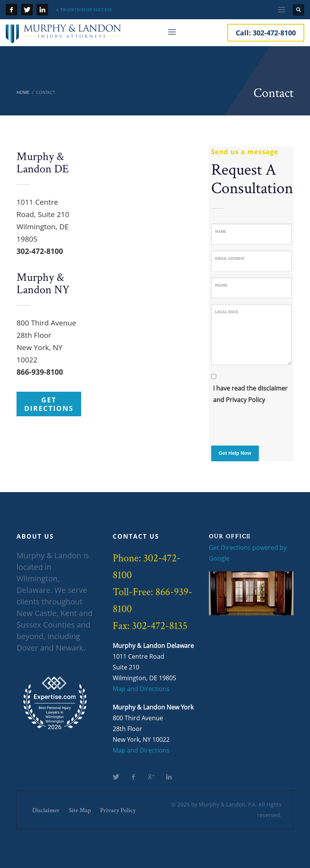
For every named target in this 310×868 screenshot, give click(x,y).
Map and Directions (141, 689)
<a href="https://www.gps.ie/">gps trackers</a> (143, 215)
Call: (266, 33)
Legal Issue (227, 312)
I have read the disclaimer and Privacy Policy (250, 394)
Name (221, 231)
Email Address (230, 258)
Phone (221, 285)
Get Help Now (235, 453)
